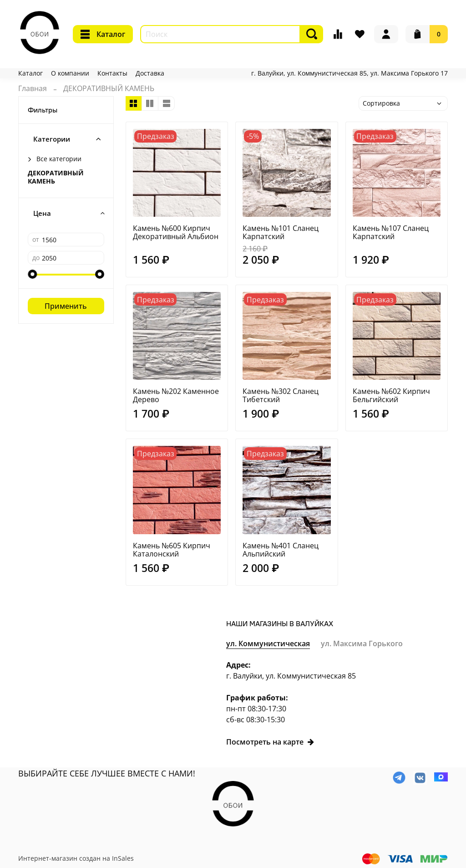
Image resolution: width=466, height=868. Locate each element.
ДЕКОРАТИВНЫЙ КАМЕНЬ (56, 177)
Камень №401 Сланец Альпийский (281, 550)
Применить (66, 306)
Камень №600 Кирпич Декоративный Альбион (176, 232)
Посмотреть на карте (270, 742)
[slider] (32, 274)
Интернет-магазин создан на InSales (76, 858)
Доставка (150, 73)
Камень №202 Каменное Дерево (176, 395)
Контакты (112, 73)
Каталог (103, 34)
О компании (70, 73)
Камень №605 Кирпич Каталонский (172, 550)
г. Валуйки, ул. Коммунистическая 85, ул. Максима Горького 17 (349, 73)
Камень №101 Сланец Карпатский (281, 232)
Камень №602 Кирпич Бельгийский (391, 395)
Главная (33, 88)
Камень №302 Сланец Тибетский (281, 395)
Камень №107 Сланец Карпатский (391, 232)
